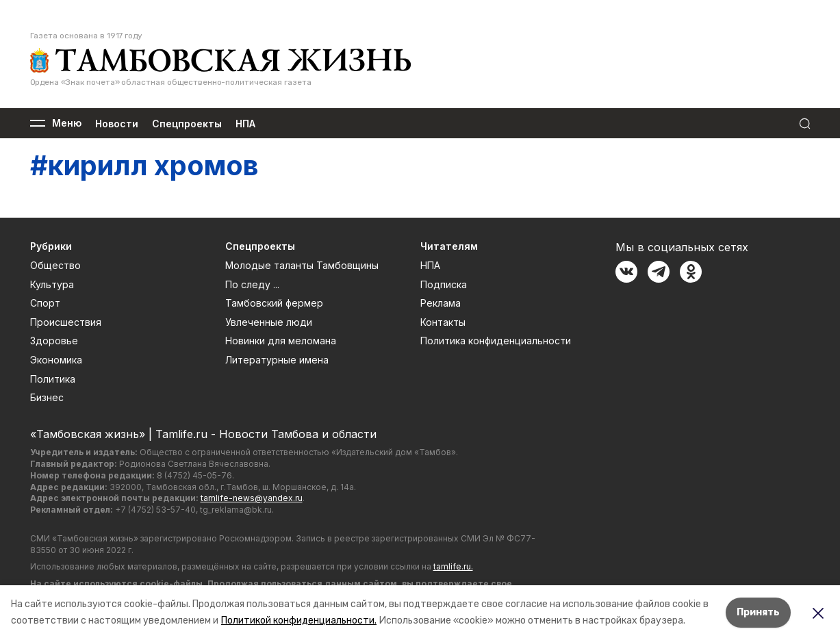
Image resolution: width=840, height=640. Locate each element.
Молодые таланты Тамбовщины (302, 265)
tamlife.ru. (453, 566)
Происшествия (66, 322)
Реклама (441, 303)
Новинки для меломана (281, 341)
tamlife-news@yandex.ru (252, 498)
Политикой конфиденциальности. (299, 620)
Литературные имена (277, 360)
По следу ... (252, 284)
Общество (55, 265)
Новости (117, 124)
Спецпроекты (187, 124)
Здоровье (54, 341)
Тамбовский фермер (274, 303)
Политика (53, 379)
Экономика (56, 360)
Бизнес (47, 397)
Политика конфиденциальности (496, 341)
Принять (758, 612)
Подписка (444, 284)
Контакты (443, 322)
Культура (52, 284)
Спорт (45, 303)
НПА (245, 124)
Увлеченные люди (269, 322)
